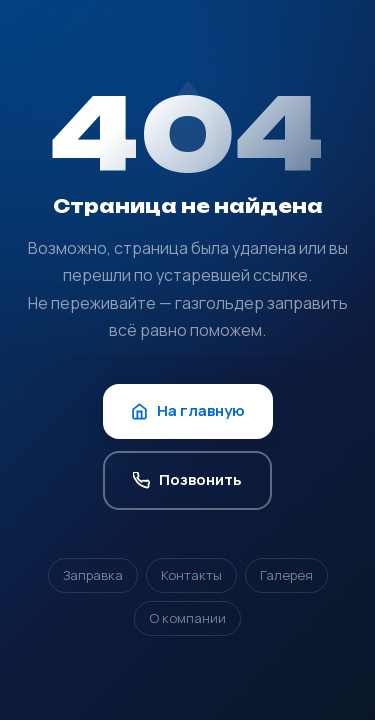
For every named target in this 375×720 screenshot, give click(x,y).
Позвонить (187, 479)
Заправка (93, 575)
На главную (188, 410)
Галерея (286, 575)
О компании (187, 618)
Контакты (191, 575)
